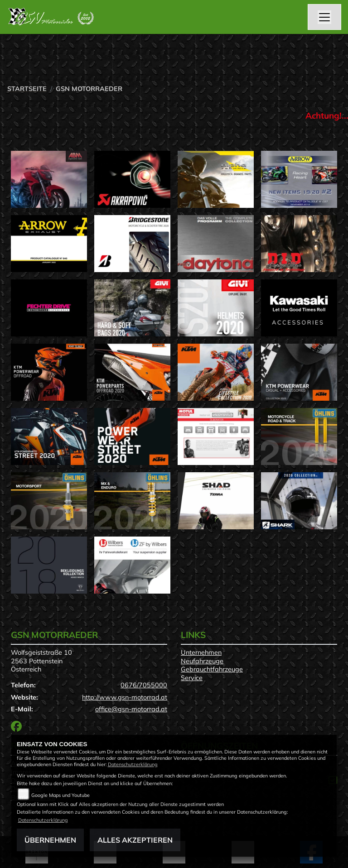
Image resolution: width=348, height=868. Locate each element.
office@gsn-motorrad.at (131, 709)
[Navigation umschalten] (324, 17)
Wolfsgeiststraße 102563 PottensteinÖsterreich (41, 661)
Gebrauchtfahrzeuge (212, 669)
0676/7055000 (144, 685)
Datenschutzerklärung (133, 764)
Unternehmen (201, 652)
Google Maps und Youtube (60, 795)
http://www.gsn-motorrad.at (125, 697)
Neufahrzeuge (202, 661)
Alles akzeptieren (135, 840)
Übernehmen (50, 840)
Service (192, 678)
